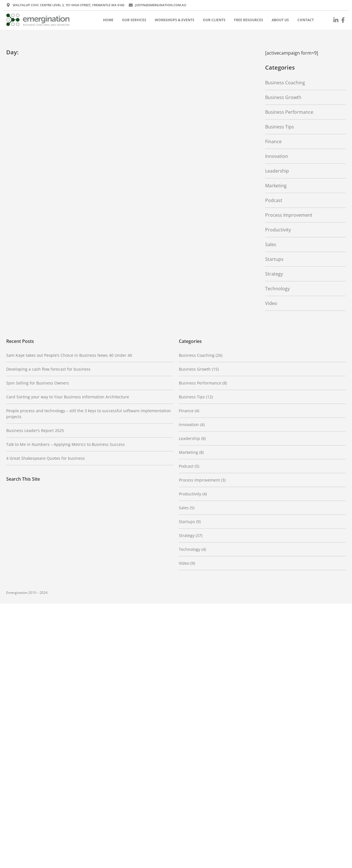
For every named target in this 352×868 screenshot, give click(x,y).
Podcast (274, 200)
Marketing (276, 186)
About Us (280, 20)
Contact (306, 20)
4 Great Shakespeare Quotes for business (46, 458)
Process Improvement (289, 215)
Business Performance (289, 112)
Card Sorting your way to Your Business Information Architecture (68, 397)
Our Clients (214, 20)
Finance (273, 141)
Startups (274, 259)
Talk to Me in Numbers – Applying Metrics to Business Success (66, 444)
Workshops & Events (175, 20)
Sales (271, 244)
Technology (277, 289)
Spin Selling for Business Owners (38, 383)
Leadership (277, 171)
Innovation (277, 156)
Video (271, 303)
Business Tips (280, 127)
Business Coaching (285, 83)
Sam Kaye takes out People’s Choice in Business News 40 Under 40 (69, 355)
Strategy (274, 274)
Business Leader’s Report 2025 (35, 430)
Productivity (278, 230)
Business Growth (283, 97)
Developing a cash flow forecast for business (48, 369)
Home (108, 20)
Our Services (134, 20)
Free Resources (249, 20)
